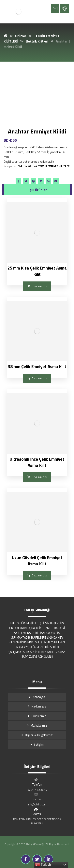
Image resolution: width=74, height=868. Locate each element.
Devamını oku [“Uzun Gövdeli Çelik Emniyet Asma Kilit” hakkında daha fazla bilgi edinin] (39, 575)
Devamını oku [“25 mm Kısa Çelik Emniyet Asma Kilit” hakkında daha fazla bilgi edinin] (39, 286)
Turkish (43, 865)
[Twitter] (37, 859)
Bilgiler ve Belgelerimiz (39, 735)
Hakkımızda (39, 706)
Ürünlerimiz (39, 716)
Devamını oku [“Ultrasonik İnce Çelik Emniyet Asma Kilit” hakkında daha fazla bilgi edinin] (39, 477)
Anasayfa (39, 697)
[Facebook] (26, 859)
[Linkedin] (49, 859)
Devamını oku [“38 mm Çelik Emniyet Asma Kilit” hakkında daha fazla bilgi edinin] (39, 378)
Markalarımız (39, 725)
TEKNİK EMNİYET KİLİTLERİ (54, 166)
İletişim (39, 745)
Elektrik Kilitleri (27, 166)
